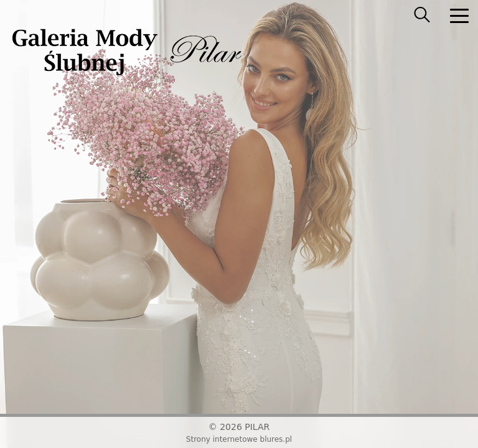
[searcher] (422, 16)
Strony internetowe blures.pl (239, 439)
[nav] (459, 16)
